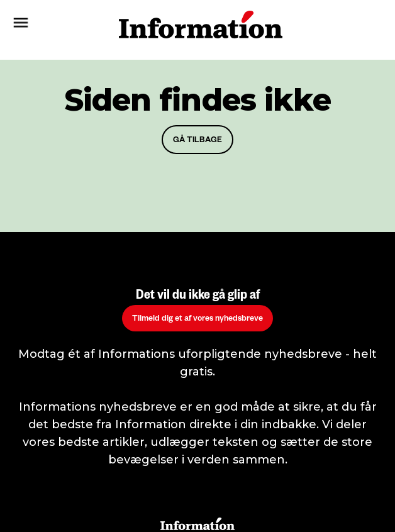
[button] (50, 25)
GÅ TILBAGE (197, 141)
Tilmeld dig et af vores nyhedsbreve (197, 319)
